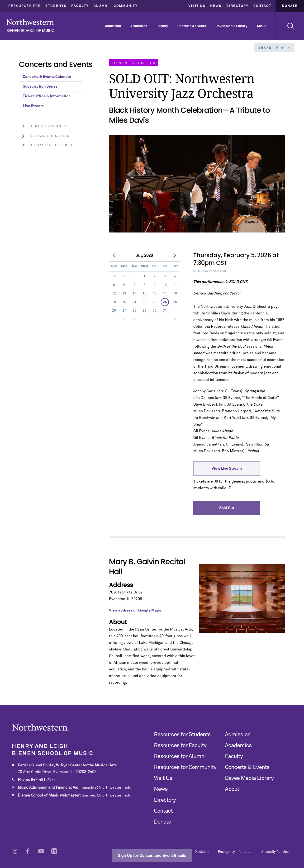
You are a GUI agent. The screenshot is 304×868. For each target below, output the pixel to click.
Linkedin (288, 48)
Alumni (101, 6)
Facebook (277, 48)
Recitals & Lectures (47, 145)
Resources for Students (182, 735)
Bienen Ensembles (45, 126)
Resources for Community (185, 767)
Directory (237, 6)
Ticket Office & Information (47, 96)
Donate (290, 6)
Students (56, 6)
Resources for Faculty (180, 745)
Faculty (80, 6)
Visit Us (197, 6)
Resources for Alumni (180, 756)
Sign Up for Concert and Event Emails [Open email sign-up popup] (152, 856)
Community (126, 6)
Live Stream (33, 106)
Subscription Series (40, 86)
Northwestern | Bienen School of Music (30, 26)
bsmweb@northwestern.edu (107, 795)
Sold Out (227, 508)
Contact (262, 6)
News (216, 6)
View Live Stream (227, 469)
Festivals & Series (45, 136)
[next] (175, 256)
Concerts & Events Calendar (47, 77)
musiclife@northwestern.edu (106, 787)
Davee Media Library (231, 26)
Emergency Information (236, 852)
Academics (139, 26)
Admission (113, 26)
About (261, 26)
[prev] (114, 256)
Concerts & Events (192, 26)
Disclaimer (203, 852)
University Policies (275, 852)
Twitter (282, 48)
